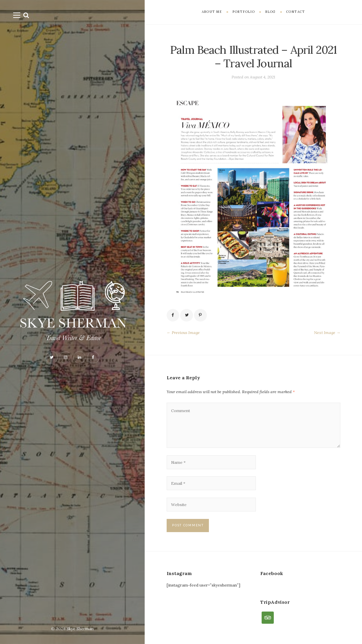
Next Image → (327, 332)
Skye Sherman (80, 629)
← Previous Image (183, 332)
